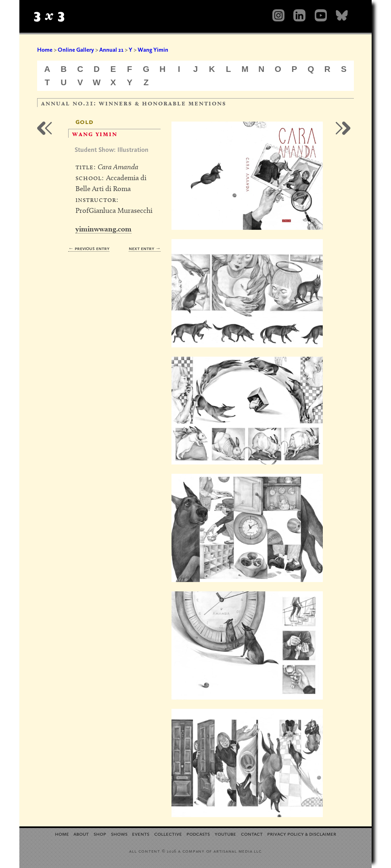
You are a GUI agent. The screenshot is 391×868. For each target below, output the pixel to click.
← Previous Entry (89, 248)
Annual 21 (111, 50)
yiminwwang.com (103, 229)
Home (45, 50)
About (81, 833)
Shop (100, 833)
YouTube (225, 833)
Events (141, 833)
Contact (252, 833)
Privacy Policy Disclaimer (302, 833)
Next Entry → (145, 248)
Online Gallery (76, 50)
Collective (168, 833)
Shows (119, 833)
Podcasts (198, 833)
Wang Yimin (153, 50)
